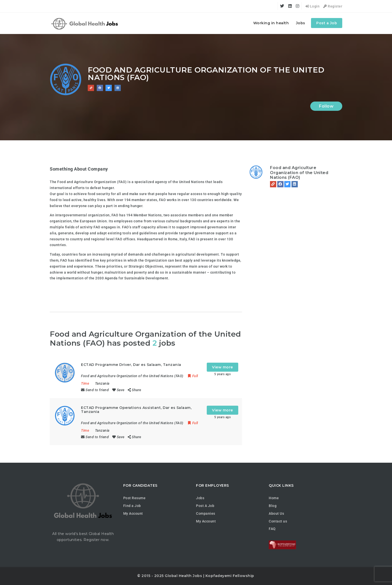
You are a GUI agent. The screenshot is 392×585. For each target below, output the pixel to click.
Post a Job (327, 23)
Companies (206, 513)
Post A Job (205, 506)
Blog (273, 506)
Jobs (301, 23)
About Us (276, 513)
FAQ (272, 529)
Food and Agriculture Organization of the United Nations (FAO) (299, 172)
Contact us (278, 521)
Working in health (271, 23)
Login (313, 6)
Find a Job (132, 506)
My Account (133, 513)
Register (333, 6)
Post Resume (134, 498)
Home (274, 498)
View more (222, 367)
